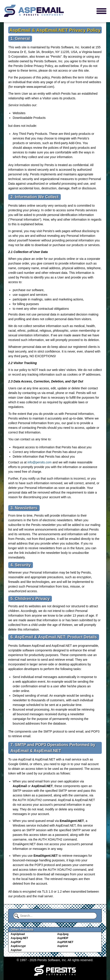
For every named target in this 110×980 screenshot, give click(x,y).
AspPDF (16, 942)
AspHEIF (63, 938)
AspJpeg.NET (19, 938)
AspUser (16, 950)
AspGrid (62, 946)
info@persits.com (39, 462)
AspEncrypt (18, 946)
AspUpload (18, 934)
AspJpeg (63, 934)
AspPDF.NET (65, 942)
